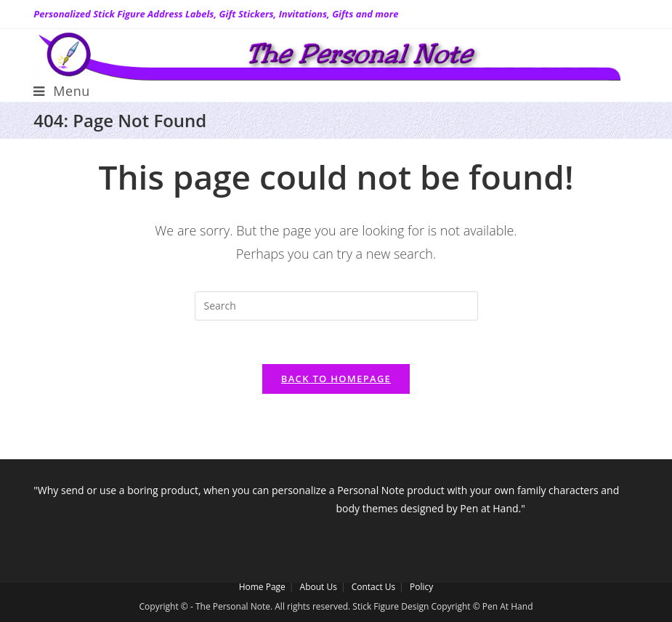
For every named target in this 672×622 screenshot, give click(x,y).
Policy (421, 587)
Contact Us (374, 587)
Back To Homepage (336, 379)
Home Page (262, 587)
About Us (319, 587)
